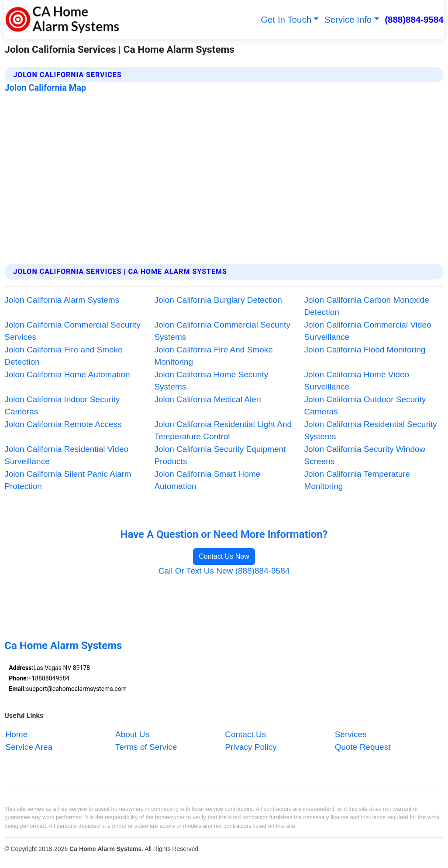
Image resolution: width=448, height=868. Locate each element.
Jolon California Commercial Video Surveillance (368, 331)
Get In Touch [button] (286, 19)
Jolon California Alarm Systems (62, 300)
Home (17, 735)
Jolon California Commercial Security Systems (222, 331)
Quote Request (363, 747)
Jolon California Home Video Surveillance (357, 381)
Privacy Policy (251, 747)
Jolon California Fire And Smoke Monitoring (213, 356)
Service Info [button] (348, 19)
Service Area (29, 747)
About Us (132, 735)
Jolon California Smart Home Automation (207, 480)
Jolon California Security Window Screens (365, 455)
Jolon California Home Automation (67, 374)
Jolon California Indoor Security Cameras (62, 406)
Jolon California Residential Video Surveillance (66, 455)
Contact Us (245, 735)
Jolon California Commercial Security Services (72, 331)
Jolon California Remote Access (63, 424)
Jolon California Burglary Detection (218, 300)
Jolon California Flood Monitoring (365, 350)
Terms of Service (146, 747)
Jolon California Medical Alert (208, 399)
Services (351, 735)
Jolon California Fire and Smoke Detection (63, 356)
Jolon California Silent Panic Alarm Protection (68, 480)
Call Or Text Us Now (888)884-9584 (224, 571)
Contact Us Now (224, 556)
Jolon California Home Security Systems (211, 381)
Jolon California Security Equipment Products (220, 455)
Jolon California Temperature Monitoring (357, 480)
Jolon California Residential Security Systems (371, 431)
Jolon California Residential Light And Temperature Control (223, 431)
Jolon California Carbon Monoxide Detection (367, 306)
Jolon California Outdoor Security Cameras (365, 406)
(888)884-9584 (414, 19)
